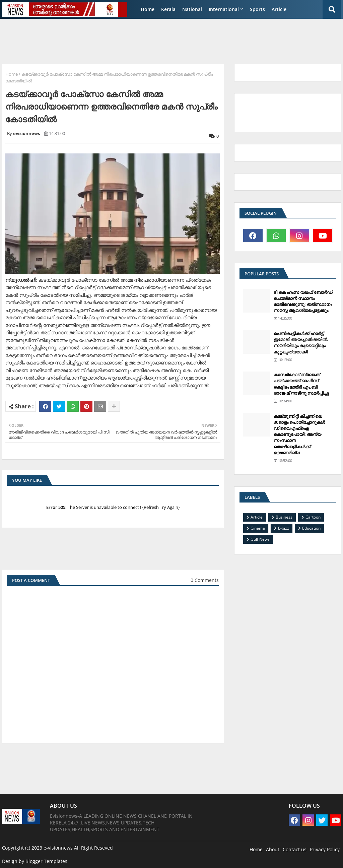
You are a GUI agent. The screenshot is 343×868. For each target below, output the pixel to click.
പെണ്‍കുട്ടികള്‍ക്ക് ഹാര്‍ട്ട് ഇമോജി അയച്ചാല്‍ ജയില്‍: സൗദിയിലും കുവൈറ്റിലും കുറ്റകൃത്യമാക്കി (301, 343)
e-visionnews (58, 848)
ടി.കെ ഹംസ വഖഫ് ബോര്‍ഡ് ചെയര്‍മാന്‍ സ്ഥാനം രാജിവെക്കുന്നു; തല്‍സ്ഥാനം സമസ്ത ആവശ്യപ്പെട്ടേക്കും (303, 301)
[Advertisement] (164, 39)
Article (279, 9)
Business (284, 517)
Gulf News (260, 539)
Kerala (168, 9)
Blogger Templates (46, 861)
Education (311, 528)
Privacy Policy (325, 849)
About (273, 849)
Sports (257, 9)
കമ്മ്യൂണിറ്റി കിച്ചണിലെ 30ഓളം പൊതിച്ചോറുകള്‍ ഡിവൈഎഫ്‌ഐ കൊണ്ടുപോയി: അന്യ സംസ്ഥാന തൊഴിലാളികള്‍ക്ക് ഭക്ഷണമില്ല (299, 434)
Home (148, 9)
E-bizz (284, 528)
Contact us (295, 849)
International (224, 9)
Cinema (258, 528)
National (192, 9)
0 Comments (205, 580)
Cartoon (313, 517)
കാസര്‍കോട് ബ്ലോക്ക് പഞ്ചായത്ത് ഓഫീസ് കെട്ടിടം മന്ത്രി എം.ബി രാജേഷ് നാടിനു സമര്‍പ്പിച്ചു (301, 384)
